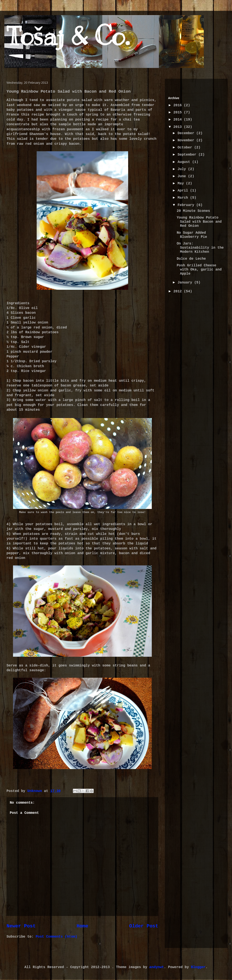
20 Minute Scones (193, 211)
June (183, 176)
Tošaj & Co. (68, 36)
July (183, 169)
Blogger (198, 967)
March (184, 198)
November (187, 140)
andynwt (157, 967)
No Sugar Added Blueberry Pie (192, 235)
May (182, 183)
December (187, 133)
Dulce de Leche (191, 259)
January (186, 283)
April (184, 191)
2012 (179, 291)
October (186, 148)
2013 (179, 127)
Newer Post (21, 926)
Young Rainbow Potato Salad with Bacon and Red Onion (199, 222)
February (187, 205)
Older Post (144, 926)
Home (82, 926)
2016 (179, 105)
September (188, 155)
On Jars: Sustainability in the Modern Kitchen (200, 248)
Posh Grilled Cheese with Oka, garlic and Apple (199, 270)
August (185, 162)
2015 (179, 113)
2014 (179, 120)
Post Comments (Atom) (56, 937)
